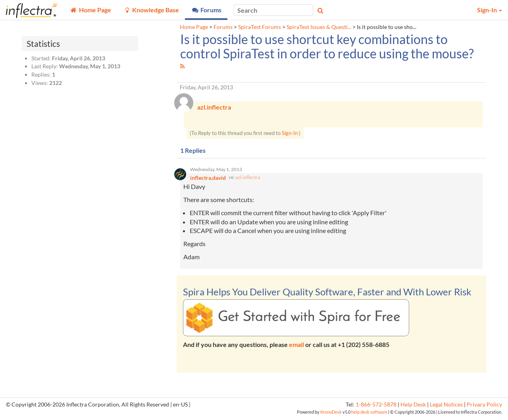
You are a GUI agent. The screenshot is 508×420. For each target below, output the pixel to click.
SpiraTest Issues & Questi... (319, 27)
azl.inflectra (248, 180)
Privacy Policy (484, 407)
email (296, 347)
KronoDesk (331, 414)
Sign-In (290, 134)
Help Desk (413, 407)
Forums (223, 27)
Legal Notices (446, 407)
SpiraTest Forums (260, 27)
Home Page (194, 27)
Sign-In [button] (490, 10)
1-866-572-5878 (376, 407)
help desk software (369, 414)
